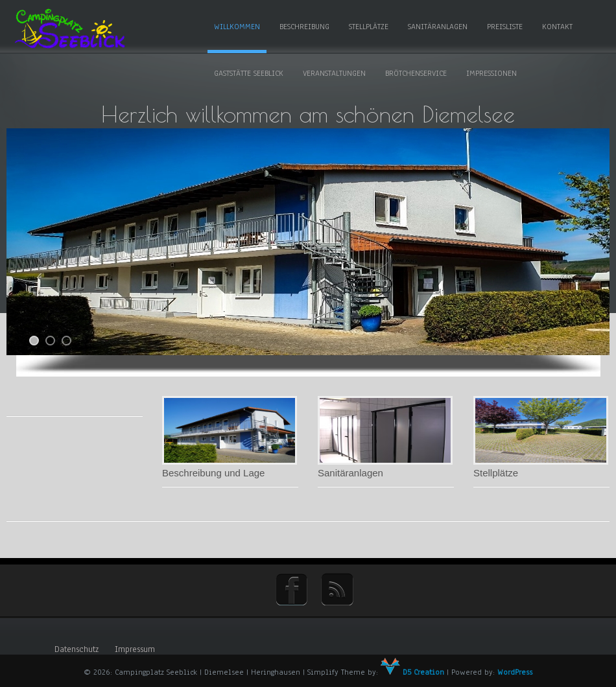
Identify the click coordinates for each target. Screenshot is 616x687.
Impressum (135, 649)
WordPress (515, 672)
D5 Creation (412, 672)
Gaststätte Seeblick (249, 73)
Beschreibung (304, 27)
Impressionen (492, 73)
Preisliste (505, 27)
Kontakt (557, 27)
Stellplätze (369, 27)
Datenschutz (77, 649)
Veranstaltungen (334, 73)
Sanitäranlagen (438, 27)
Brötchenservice (416, 73)
